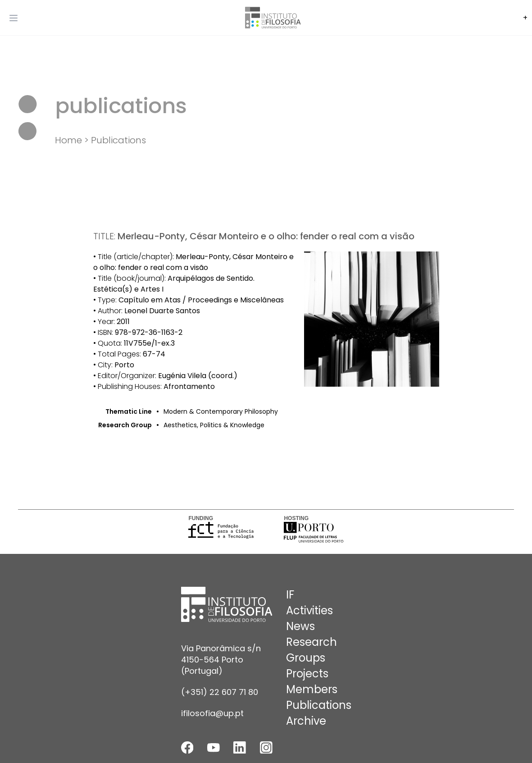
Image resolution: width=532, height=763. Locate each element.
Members (312, 689)
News (300, 626)
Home (68, 140)
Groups (306, 658)
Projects (307, 674)
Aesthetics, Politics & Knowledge (214, 425)
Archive (306, 721)
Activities (309, 610)
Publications (118, 140)
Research (311, 642)
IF (290, 595)
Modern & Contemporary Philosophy (221, 411)
